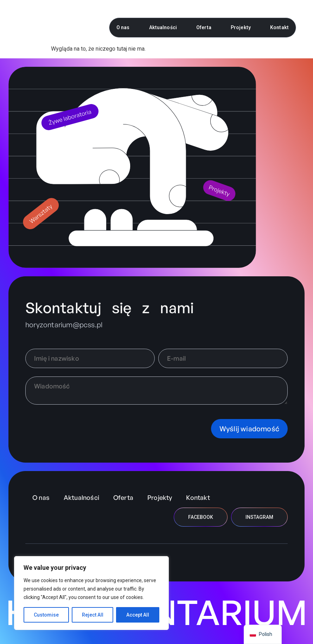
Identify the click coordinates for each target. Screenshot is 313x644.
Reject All (93, 615)
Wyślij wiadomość (249, 429)
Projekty (241, 27)
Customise (46, 615)
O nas (123, 27)
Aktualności (163, 27)
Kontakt (279, 27)
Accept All (138, 615)
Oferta (204, 27)
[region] (91, 593)
